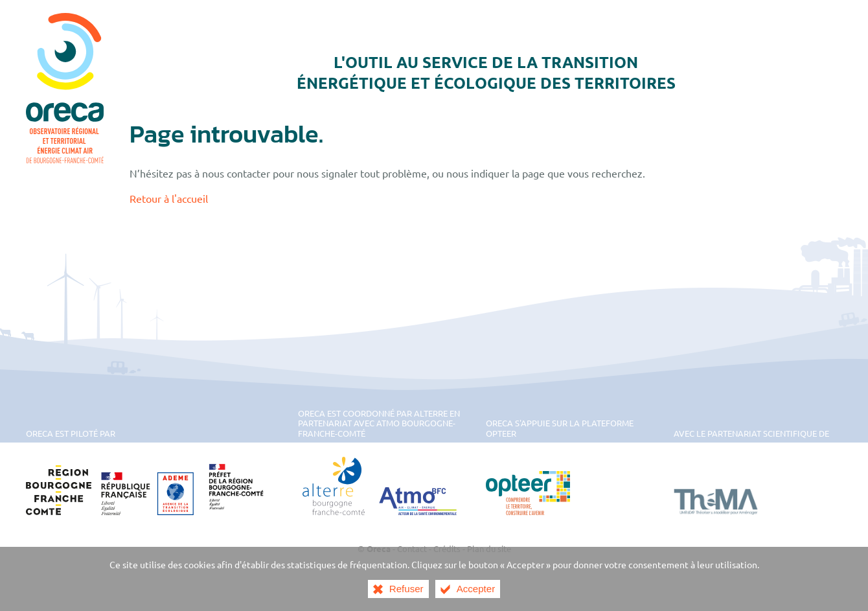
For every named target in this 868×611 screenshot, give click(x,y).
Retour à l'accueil (169, 198)
